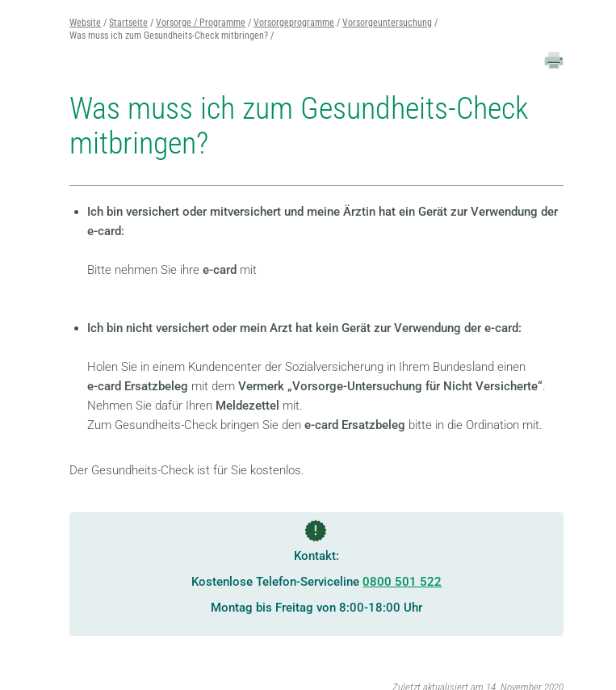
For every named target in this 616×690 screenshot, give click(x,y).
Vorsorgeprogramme (294, 23)
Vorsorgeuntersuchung (387, 23)
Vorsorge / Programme (201, 23)
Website (85, 23)
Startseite (128, 23)
